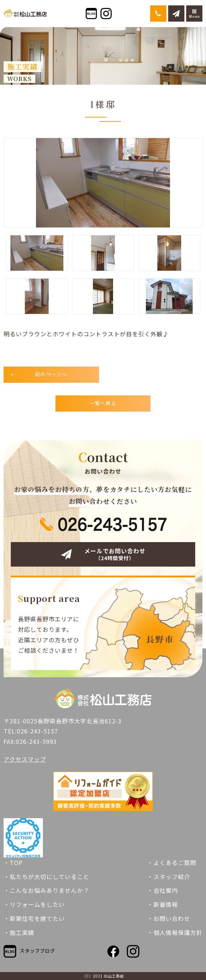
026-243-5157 (37, 731)
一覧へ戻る (103, 403)
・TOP (13, 863)
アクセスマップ (25, 759)
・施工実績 (19, 932)
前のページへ (51, 374)
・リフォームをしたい (34, 904)
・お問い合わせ (169, 918)
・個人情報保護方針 (175, 932)
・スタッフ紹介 (169, 877)
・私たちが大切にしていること (46, 877)
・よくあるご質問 (172, 863)
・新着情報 (163, 904)
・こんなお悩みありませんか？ (46, 890)
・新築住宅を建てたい (34, 918)
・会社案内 (163, 890)
